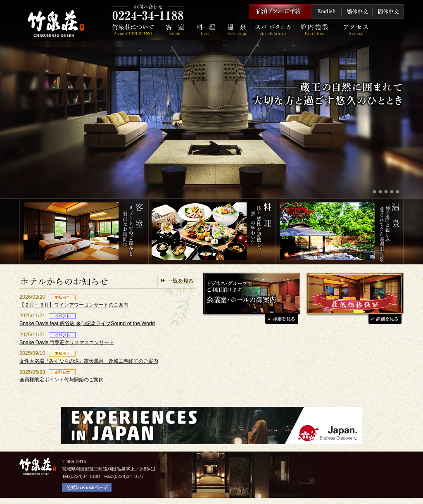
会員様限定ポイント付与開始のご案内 (62, 380)
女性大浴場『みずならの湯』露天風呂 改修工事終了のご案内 (89, 361)
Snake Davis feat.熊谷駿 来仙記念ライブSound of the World (87, 323)
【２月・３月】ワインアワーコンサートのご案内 (74, 305)
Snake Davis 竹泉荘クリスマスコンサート (67, 342)
